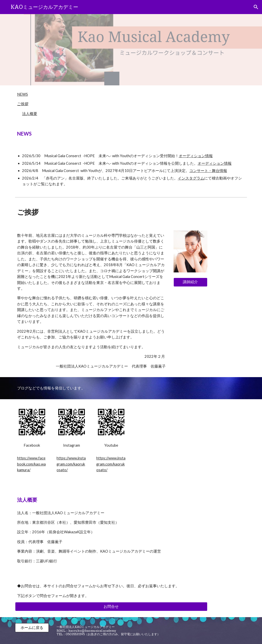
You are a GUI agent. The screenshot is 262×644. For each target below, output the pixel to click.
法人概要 (30, 114)
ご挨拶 (23, 104)
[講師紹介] (190, 282)
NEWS (23, 94)
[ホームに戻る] (32, 628)
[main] (131, 134)
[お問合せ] (111, 607)
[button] (256, 7)
